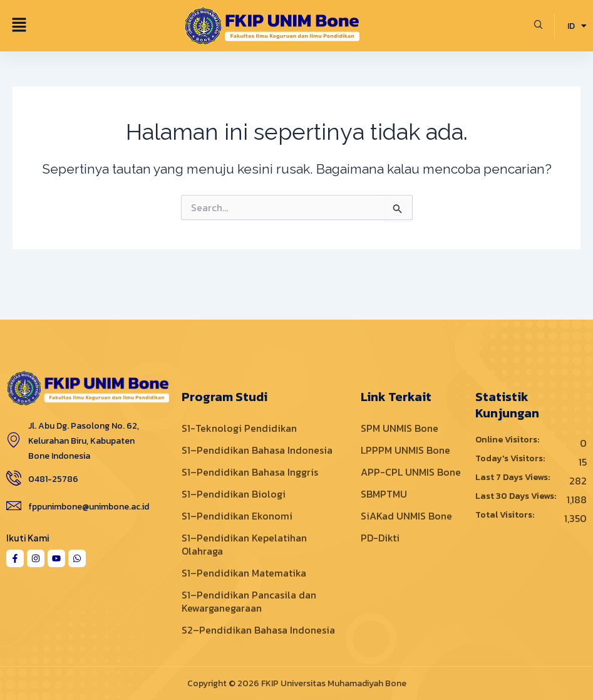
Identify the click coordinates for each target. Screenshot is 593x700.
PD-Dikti (380, 538)
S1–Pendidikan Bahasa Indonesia (257, 450)
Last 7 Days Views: (513, 478)
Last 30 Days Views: (517, 496)
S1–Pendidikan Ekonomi (237, 516)
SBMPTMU (384, 494)
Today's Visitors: (511, 459)
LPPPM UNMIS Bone (405, 450)
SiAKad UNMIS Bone (406, 516)
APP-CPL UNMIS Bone (411, 472)
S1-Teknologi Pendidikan (239, 428)
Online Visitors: (508, 440)
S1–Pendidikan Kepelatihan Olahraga (244, 544)
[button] (19, 26)
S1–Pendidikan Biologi (234, 494)
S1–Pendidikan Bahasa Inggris (250, 472)
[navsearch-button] (539, 26)
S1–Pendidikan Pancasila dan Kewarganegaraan (249, 601)
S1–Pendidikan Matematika (244, 573)
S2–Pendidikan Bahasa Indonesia (258, 630)
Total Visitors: (506, 515)
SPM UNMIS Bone (400, 428)
